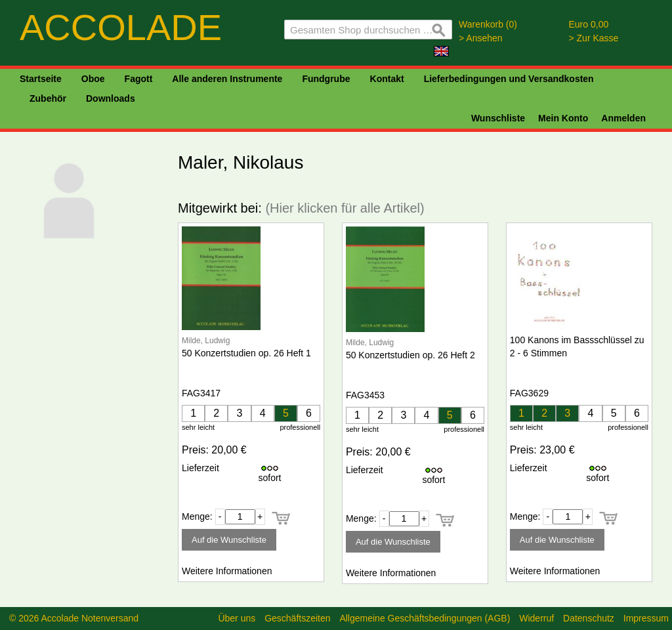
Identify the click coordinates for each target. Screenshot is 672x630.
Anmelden (623, 118)
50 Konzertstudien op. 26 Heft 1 (246, 353)
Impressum (646, 618)
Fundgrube (326, 79)
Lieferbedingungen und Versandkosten (509, 79)
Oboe (93, 79)
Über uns (237, 618)
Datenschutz (589, 618)
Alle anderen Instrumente (227, 79)
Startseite (41, 79)
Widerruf (536, 618)
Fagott (139, 79)
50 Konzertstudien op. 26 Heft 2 (410, 355)
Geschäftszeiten (297, 618)
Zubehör (48, 98)
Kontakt (387, 79)
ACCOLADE (121, 27)
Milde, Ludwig (206, 341)
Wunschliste (498, 118)
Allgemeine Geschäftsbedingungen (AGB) (425, 618)
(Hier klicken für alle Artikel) (345, 208)
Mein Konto (563, 118)
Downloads (111, 98)
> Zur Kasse (594, 38)
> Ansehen (481, 38)
